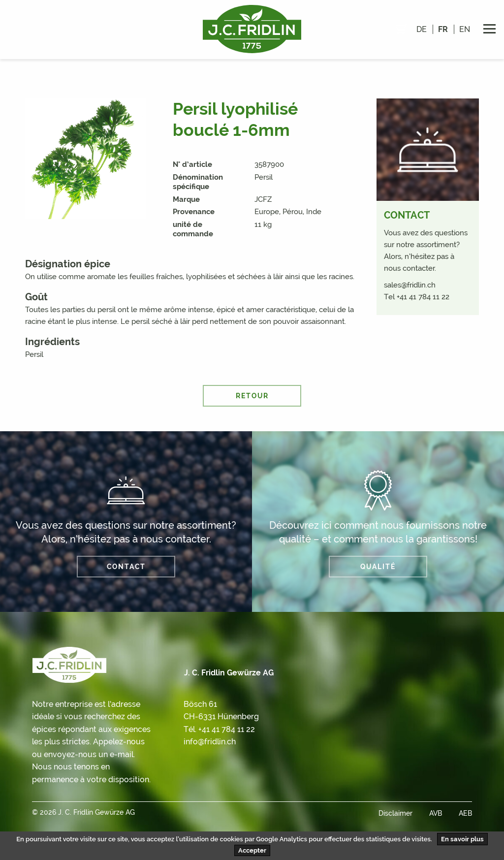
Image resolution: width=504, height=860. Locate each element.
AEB (465, 813)
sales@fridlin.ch (410, 285)
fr (443, 29)
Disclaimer (395, 813)
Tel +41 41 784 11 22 (417, 297)
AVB (436, 813)
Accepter (252, 850)
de (422, 29)
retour (252, 396)
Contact (126, 567)
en (465, 29)
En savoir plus (462, 839)
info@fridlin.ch (210, 742)
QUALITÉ (378, 567)
